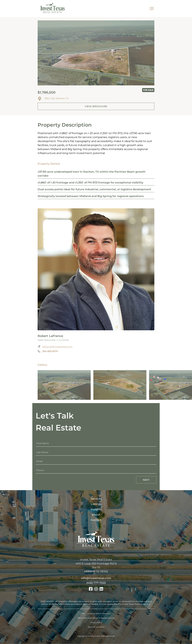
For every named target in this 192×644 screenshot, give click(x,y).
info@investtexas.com (96, 578)
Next (146, 480)
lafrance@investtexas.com (57, 347)
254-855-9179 (50, 351)
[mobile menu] (152, 9)
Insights (96, 509)
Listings (96, 504)
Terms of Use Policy (96, 627)
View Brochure (96, 106)
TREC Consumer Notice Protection (96, 614)
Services (96, 499)
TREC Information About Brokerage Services (96, 618)
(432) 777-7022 (96, 583)
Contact (96, 520)
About (96, 515)
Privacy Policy (96, 622)
